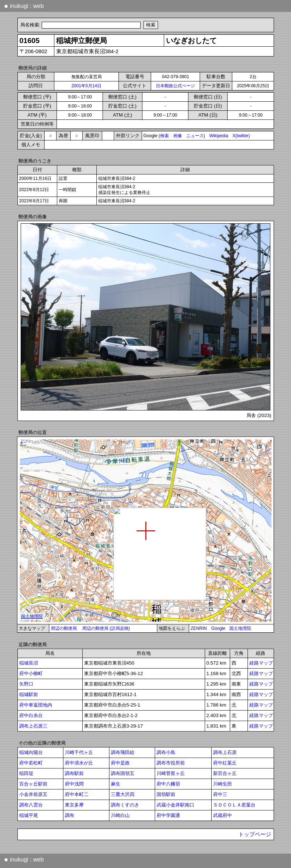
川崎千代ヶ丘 (79, 752)
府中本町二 (77, 794)
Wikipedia (219, 136)
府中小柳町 (31, 673)
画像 (178, 136)
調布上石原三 (33, 726)
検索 (165, 136)
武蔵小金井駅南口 (175, 805)
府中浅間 (74, 784)
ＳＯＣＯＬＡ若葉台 (234, 805)
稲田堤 (26, 773)
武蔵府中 (223, 815)
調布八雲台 (31, 805)
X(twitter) (241, 136)
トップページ (255, 834)
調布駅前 (74, 773)
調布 (70, 815)
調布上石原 (225, 752)
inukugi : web (24, 6)
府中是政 (120, 763)
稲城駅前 (29, 694)
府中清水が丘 (79, 763)
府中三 (220, 794)
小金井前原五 (33, 794)
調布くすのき (125, 805)
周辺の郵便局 (64, 628)
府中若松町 (31, 763)
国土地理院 (240, 628)
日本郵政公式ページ (175, 86)
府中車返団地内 (36, 705)
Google (218, 628)
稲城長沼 (29, 663)
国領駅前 (166, 794)
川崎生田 (223, 784)
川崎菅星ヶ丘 (171, 773)
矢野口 (26, 684)
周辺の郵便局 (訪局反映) (106, 628)
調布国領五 (123, 773)
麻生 (116, 784)
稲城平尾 (29, 815)
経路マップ (261, 663)
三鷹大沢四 (123, 794)
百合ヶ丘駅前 (33, 784)
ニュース (195, 136)
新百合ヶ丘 (225, 773)
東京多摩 (74, 805)
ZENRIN (199, 628)
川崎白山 (120, 815)
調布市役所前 (171, 763)
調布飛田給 (123, 752)
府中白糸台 (31, 715)
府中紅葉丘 (225, 763)
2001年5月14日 (86, 86)
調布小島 (166, 752)
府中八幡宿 (168, 784)
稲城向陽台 (31, 752)
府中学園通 (168, 815)
